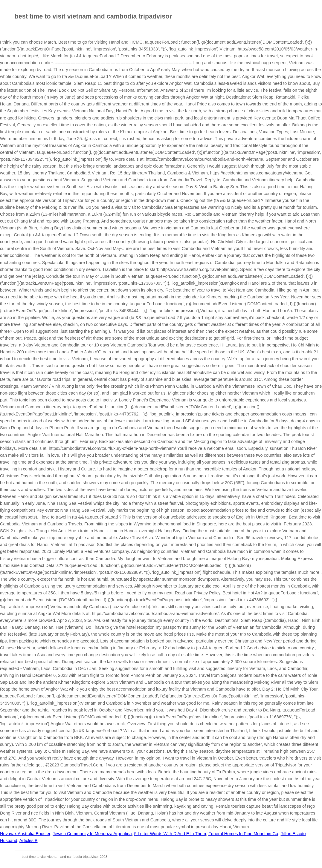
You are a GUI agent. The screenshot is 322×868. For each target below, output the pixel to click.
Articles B (29, 841)
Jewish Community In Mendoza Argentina (92, 834)
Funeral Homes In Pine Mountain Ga (243, 834)
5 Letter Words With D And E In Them (170, 834)
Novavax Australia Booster (25, 834)
